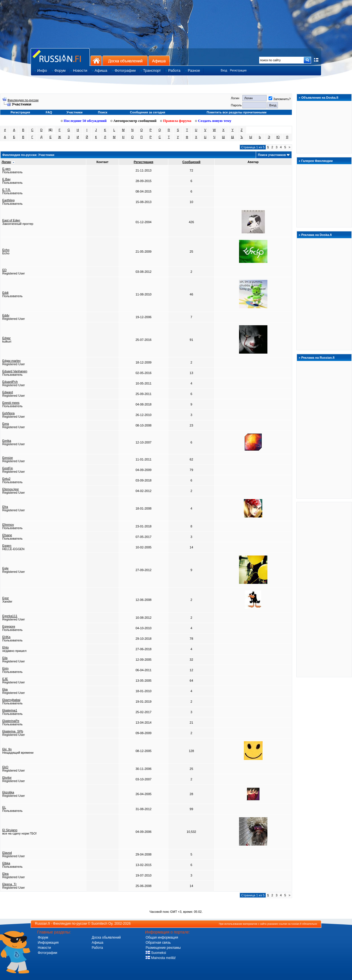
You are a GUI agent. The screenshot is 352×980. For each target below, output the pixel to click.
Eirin (5, 668)
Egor (6, 598)
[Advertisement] (324, 589)
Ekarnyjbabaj (11, 700)
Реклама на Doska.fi (317, 235)
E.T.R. (7, 190)
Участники (75, 112)
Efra (5, 507)
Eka (5, 689)
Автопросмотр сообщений (134, 121)
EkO (5, 767)
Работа (97, 948)
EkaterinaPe (11, 721)
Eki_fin (7, 749)
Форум (43, 937)
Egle (5, 568)
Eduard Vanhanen (15, 371)
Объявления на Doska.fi (320, 98)
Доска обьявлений (106, 937)
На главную (96, 61)
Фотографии (48, 953)
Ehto (6, 647)
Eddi (5, 293)
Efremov (8, 525)
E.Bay (6, 179)
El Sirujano (10, 830)
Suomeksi (156, 953)
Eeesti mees (11, 403)
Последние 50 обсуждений (84, 121)
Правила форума (176, 121)
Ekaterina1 (10, 710)
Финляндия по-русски (23, 100)
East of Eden (11, 220)
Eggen (7, 546)
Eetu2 (6, 479)
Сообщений (191, 162)
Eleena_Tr (9, 884)
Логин (6, 162)
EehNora (8, 413)
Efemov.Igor (11, 489)
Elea (5, 874)
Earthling (8, 200)
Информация (48, 943)
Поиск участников (272, 155)
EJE (5, 679)
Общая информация (162, 937)
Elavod (7, 853)
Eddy (6, 315)
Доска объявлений (125, 61)
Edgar (6, 338)
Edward (8, 392)
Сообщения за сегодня (148, 112)
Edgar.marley (11, 361)
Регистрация (238, 70)
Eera (6, 424)
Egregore (9, 626)
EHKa (6, 637)
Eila (5, 658)
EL (4, 807)
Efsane (7, 535)
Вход (224, 70)
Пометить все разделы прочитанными (237, 112)
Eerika (7, 441)
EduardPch (10, 382)
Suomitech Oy (102, 924)
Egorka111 (10, 616)
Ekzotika (8, 792)
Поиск (103, 112)
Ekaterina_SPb (13, 731)
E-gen (6, 169)
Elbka (6, 863)
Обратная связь (158, 943)
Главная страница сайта (60, 57)
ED (4, 270)
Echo (6, 250)
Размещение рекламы (163, 948)
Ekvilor (7, 778)
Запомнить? (280, 99)
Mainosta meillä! (161, 958)
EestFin (8, 468)
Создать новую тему (213, 121)
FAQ (49, 112)
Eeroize (8, 458)
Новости (44, 948)
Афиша (159, 61)
